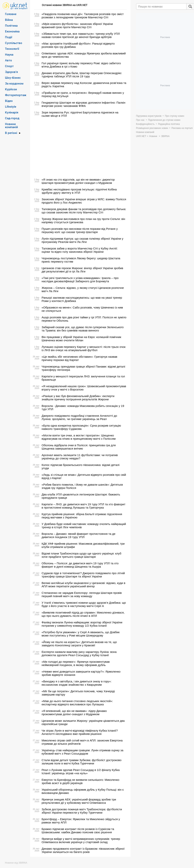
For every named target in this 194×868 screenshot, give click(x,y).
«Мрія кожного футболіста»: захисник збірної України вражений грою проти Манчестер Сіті (77, 25)
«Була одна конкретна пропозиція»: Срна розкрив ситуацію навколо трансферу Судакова (81, 427)
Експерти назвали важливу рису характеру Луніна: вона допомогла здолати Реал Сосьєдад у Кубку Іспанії (79, 653)
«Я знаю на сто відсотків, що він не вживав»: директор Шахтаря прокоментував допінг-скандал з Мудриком (78, 181)
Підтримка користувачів (149, 116)
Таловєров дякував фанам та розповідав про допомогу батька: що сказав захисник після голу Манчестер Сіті (84, 211)
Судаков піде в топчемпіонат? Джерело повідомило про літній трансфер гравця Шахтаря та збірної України (83, 575)
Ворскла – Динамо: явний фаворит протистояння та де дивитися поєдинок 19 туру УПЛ (79, 535)
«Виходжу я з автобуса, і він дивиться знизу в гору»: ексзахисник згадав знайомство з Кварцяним (77, 683)
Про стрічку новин (175, 116)
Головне (11, 14)
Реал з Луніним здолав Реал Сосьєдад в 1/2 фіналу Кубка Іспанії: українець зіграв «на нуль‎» (81, 772)
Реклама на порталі (182, 128)
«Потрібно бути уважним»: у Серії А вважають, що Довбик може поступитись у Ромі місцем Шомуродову (81, 634)
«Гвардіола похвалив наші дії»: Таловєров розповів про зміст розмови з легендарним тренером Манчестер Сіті (83, 16)
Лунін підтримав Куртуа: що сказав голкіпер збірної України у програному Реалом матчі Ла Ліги (83, 240)
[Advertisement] (80, 148)
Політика (11, 25)
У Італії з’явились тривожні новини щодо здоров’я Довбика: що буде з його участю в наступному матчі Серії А (84, 604)
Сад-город (12, 118)
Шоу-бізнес (13, 78)
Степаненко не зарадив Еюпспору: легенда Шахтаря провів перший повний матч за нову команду (82, 594)
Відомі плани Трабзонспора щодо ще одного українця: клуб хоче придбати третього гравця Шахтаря (82, 555)
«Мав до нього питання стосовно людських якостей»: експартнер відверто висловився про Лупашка (77, 703)
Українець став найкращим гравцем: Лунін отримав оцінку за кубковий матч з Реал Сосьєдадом (83, 752)
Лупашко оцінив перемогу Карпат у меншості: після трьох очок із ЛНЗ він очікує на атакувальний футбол (84, 348)
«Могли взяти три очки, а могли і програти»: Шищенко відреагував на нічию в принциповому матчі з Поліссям (79, 437)
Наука (9, 54)
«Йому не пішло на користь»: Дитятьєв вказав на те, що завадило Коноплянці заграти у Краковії (79, 644)
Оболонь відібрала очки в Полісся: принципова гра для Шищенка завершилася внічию (79, 447)
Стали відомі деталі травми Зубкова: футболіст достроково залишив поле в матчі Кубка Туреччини (82, 762)
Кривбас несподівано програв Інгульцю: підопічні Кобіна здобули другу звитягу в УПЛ (79, 191)
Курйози (11, 89)
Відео (9, 101)
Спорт (9, 66)
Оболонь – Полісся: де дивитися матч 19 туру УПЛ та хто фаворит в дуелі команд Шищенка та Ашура (80, 565)
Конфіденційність (145, 124)
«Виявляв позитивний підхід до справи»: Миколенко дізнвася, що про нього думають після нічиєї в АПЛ (83, 614)
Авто (8, 60)
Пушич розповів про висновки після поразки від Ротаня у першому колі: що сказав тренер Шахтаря (80, 230)
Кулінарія (12, 112)
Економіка (12, 31)
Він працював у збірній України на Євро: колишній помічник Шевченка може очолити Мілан (81, 339)
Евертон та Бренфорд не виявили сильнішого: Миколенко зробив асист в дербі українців (81, 781)
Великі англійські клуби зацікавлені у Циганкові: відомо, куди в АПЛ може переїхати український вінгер (84, 585)
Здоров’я (11, 72)
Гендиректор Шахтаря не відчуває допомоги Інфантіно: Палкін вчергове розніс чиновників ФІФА (84, 104)
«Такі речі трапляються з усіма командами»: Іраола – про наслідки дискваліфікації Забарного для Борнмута (80, 280)
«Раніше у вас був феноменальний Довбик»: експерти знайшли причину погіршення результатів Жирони (78, 398)
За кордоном (14, 83)
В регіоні (11, 133)
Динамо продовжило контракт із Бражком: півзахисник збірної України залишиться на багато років (83, 850)
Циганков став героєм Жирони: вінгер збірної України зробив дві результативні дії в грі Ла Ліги (82, 270)
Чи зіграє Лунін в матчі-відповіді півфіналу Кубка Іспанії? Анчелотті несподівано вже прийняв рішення (80, 732)
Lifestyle (11, 106)
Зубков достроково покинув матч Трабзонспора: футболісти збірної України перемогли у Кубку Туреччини (82, 811)
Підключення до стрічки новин (164, 120)
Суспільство (14, 43)
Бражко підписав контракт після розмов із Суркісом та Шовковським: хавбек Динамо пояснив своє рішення (78, 831)
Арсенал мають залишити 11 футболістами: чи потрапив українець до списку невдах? (80, 457)
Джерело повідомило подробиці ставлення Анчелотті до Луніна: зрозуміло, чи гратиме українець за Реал (79, 417)
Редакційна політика (169, 124)
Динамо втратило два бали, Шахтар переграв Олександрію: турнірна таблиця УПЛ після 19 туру (82, 75)
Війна (9, 20)
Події (9, 37)
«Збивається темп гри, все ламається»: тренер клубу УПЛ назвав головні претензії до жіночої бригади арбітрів (81, 35)
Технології (12, 49)
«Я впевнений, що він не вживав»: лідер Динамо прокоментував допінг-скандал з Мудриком (74, 712)
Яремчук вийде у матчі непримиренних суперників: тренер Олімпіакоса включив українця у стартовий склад (81, 840)
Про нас (140, 120)
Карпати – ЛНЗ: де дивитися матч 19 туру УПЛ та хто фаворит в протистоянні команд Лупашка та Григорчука (84, 506)
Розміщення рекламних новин (152, 128)
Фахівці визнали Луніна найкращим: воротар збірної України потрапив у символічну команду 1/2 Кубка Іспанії (82, 624)
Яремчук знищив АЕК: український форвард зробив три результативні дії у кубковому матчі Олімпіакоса (79, 801)
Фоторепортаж (16, 95)
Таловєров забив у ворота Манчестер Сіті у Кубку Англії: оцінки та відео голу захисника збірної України (80, 250)
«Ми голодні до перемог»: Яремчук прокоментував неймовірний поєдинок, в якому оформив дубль (76, 663)
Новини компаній (11, 125)
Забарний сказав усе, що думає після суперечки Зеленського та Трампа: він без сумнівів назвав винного (83, 329)
